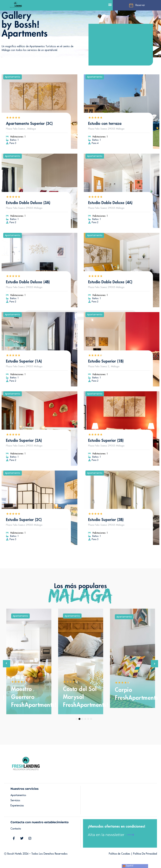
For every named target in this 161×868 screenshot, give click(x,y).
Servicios (15, 800)
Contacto (16, 829)
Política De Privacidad (145, 854)
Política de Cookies (119, 854)
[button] (110, 4)
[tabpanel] (29, 661)
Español (128, 866)
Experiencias (17, 806)
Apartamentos (18, 795)
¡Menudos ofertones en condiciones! (117, 826)
